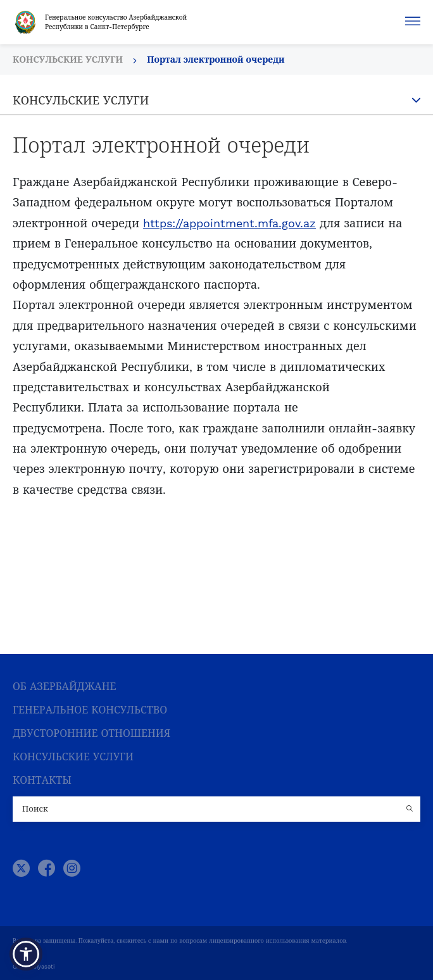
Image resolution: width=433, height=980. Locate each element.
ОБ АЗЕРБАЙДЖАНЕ (64, 687)
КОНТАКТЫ (42, 780)
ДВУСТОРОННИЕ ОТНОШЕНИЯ (91, 733)
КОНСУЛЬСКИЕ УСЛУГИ (73, 757)
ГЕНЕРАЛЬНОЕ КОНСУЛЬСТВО (90, 710)
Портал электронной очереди (216, 60)
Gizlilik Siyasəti (34, 967)
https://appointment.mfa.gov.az (229, 223)
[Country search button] (411, 809)
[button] (26, 954)
